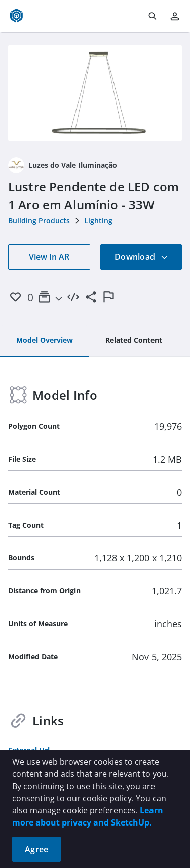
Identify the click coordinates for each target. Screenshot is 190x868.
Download (141, 257)
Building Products (39, 220)
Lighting (98, 220)
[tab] (45, 341)
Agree (36, 849)
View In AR (49, 257)
